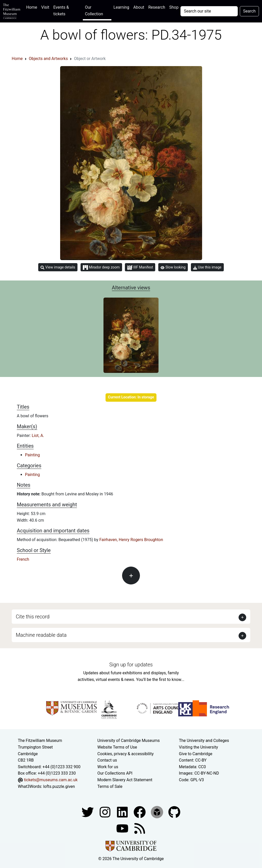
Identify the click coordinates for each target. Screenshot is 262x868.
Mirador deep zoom (101, 267)
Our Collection (94, 11)
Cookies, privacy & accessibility (126, 754)
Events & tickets (61, 11)
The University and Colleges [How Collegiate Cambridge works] (204, 741)
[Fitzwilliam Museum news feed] (140, 828)
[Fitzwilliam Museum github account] (174, 812)
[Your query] (209, 11)
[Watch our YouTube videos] (123, 828)
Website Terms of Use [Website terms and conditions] (117, 747)
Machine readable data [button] (41, 635)
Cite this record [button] (33, 617)
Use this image (207, 267)
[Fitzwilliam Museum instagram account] (106, 812)
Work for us (108, 767)
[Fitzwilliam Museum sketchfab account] (158, 812)
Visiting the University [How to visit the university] (198, 747)
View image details (58, 267)
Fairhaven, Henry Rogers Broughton (131, 540)
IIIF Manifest (140, 268)
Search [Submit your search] (249, 11)
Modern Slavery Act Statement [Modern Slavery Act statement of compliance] (125, 780)
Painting (32, 455)
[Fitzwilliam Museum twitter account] (88, 812)
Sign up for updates (131, 665)
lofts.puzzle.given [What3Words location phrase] (59, 786)
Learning (121, 7)
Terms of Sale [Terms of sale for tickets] (110, 786)
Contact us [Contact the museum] (107, 760)
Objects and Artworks (48, 59)
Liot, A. (38, 436)
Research (157, 7)
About (139, 7)
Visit (45, 7)
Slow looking (173, 267)
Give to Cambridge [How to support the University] (196, 754)
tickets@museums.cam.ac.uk (51, 780)
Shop (174, 7)
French (23, 559)
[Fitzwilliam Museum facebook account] (123, 812)
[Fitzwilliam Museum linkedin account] (140, 812)
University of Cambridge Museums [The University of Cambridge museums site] (129, 741)
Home (33, 7)
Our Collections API (115, 773)
